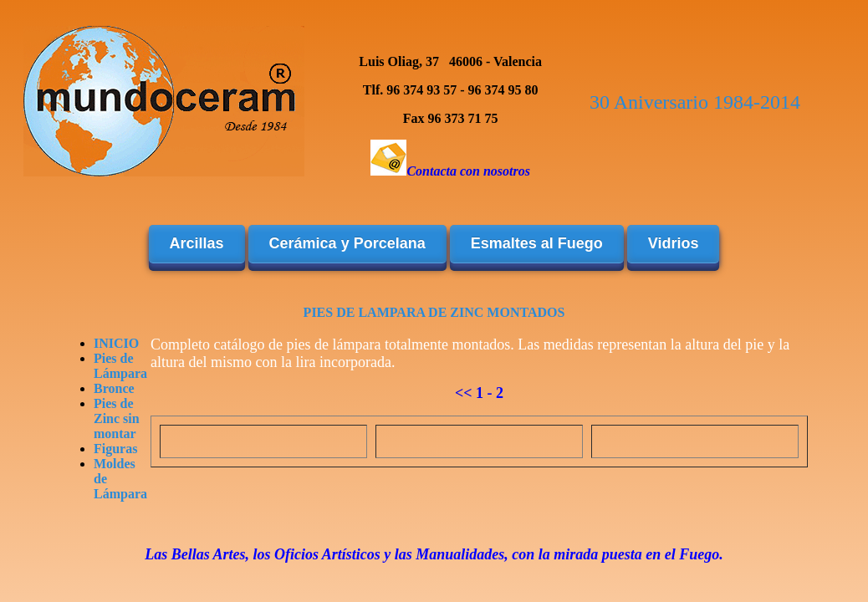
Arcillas (197, 243)
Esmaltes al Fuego (537, 243)
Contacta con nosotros (468, 171)
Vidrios (674, 243)
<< (464, 393)
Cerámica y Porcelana (347, 243)
